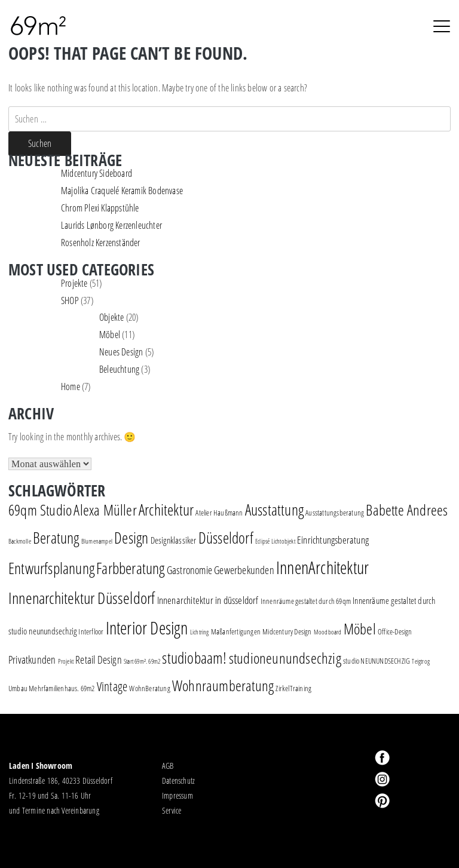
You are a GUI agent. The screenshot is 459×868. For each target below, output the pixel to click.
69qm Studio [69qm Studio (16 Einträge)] (40, 510)
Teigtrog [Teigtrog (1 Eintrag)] (421, 661)
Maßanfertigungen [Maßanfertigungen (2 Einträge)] (236, 631)
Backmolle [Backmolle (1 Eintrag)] (20, 541)
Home (71, 387)
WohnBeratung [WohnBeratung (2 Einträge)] (149, 688)
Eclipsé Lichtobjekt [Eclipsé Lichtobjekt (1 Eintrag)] (275, 541)
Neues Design (121, 352)
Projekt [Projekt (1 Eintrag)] (66, 661)
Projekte (74, 283)
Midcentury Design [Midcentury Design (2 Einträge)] (287, 631)
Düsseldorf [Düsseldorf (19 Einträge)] (226, 538)
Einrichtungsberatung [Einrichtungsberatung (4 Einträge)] (333, 540)
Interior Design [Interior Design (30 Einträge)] (147, 628)
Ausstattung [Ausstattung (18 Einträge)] (274, 510)
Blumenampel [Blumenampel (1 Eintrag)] (97, 541)
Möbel (110, 335)
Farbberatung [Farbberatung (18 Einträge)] (130, 568)
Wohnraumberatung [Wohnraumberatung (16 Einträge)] (223, 685)
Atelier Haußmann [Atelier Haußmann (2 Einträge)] (219, 513)
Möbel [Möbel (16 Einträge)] (360, 628)
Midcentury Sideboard (97, 173)
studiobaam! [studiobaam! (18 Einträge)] (194, 658)
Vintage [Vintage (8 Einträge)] (112, 686)
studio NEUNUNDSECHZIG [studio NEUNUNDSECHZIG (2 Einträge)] (377, 661)
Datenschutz (178, 780)
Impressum (178, 795)
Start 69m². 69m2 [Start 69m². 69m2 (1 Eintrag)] (142, 661)
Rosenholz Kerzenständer (101, 243)
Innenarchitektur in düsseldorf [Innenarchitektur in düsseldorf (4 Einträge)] (208, 600)
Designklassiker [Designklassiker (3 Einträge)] (174, 540)
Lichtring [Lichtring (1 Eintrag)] (200, 632)
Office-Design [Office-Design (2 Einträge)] (395, 631)
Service (172, 810)
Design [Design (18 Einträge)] (131, 538)
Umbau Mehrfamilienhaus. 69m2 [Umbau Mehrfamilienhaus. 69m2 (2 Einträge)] (52, 688)
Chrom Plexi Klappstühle (100, 208)
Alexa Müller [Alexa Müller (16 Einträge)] (105, 510)
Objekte (111, 317)
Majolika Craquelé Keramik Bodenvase (122, 191)
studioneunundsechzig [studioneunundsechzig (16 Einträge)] (285, 658)
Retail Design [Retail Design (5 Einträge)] (99, 660)
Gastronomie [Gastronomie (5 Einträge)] (189, 570)
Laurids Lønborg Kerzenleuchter (111, 225)
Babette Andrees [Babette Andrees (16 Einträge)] (407, 510)
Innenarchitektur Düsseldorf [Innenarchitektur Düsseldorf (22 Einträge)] (82, 598)
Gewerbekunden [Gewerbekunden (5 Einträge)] (244, 570)
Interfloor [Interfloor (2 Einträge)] (91, 631)
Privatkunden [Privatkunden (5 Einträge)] (32, 660)
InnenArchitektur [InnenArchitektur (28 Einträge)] (322, 567)
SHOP (70, 300)
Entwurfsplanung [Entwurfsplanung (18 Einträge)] (51, 568)
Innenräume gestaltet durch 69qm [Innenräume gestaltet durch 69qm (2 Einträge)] (306, 601)
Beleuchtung (119, 369)
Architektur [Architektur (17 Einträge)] (166, 510)
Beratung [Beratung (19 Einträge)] (56, 538)
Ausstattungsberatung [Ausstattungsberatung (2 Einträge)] (335, 513)
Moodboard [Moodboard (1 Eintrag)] (328, 632)
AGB (168, 766)
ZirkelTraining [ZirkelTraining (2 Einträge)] (293, 688)
